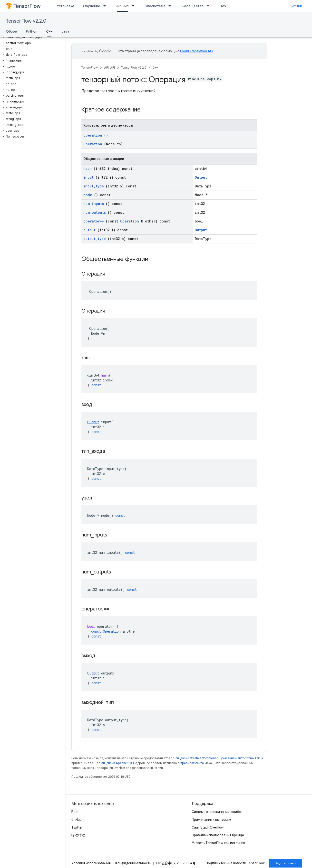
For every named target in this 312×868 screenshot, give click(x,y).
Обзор (11, 31)
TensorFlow (90, 68)
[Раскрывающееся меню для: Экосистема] (171, 6)
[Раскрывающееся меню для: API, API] (135, 6)
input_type (94, 186)
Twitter (77, 827)
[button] (32, 37)
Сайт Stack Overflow (208, 827)
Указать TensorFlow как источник (218, 843)
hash (88, 169)
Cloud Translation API (197, 51)
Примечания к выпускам (211, 820)
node (88, 195)
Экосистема (155, 6)
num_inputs (94, 204)
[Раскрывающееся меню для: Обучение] (106, 6)
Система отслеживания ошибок (217, 812)
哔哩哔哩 (78, 835)
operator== (94, 221)
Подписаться (285, 863)
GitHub (296, 6)
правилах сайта (192, 763)
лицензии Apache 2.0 (116, 763)
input (88, 177)
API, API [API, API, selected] (122, 6)
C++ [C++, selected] (49, 31)
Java (65, 31)
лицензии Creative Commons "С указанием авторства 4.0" (218, 758)
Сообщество (192, 6)
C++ (155, 68)
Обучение (92, 6)
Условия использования (91, 863)
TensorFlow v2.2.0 (26, 21)
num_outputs (95, 212)
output (89, 230)
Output (201, 177)
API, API (109, 68)
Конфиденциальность (133, 863)
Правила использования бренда (218, 835)
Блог (75, 812)
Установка (65, 6)
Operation (93, 135)
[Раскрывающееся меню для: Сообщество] (209, 6)
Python (32, 31)
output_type (95, 239)
